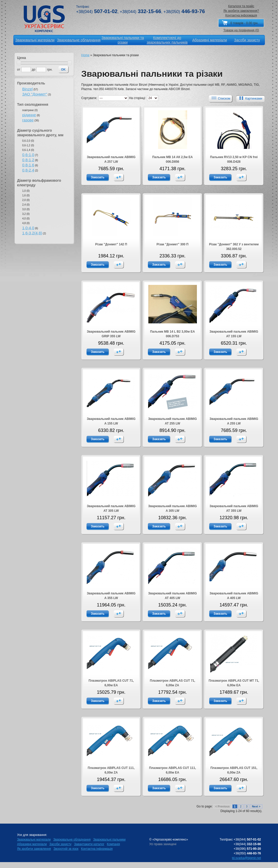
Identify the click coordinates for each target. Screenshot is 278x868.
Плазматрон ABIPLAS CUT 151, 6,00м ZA (234, 770)
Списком (220, 98)
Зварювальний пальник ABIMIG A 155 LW (111, 421)
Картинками (250, 98)
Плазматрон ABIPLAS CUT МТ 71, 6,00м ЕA (234, 683)
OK (63, 70)
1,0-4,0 (28, 228)
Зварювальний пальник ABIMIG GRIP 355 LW (111, 334)
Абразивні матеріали (32, 844)
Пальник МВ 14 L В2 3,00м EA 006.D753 (172, 334)
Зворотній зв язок (66, 849)
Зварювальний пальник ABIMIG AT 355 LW (234, 508)
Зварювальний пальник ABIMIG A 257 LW (111, 159)
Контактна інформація (241, 15)
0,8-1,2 (28, 160)
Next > (256, 806)
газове (28, 120)
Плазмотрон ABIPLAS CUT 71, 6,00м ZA (172, 683)
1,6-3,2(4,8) (32, 233)
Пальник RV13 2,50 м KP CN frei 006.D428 (234, 159)
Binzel (28, 89)
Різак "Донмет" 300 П (172, 244)
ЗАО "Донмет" (35, 94)
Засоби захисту (60, 844)
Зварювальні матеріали (34, 840)
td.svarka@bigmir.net (247, 858)
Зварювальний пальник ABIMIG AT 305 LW (111, 508)
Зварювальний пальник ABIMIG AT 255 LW (172, 421)
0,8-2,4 (28, 170)
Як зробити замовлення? (241, 11)
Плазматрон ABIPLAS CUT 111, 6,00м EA (173, 770)
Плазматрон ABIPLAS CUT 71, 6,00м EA (111, 683)
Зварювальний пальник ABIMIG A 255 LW (234, 421)
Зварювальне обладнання (72, 840)
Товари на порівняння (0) (241, 30)
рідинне (29, 115)
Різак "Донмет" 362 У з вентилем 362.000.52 (234, 247)
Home (85, 55)
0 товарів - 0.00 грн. (244, 23)
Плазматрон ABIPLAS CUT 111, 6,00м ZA (111, 770)
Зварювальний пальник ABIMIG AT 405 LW (172, 596)
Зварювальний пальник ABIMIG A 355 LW (111, 596)
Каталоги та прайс (241, 6)
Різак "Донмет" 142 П (111, 244)
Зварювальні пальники (109, 840)
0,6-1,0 (28, 155)
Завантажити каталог (89, 844)
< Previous (223, 806)
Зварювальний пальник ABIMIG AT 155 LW (234, 334)
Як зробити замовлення (34, 849)
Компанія (113, 844)
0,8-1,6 (28, 165)
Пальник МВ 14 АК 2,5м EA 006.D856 (172, 159)
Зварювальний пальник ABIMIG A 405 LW (234, 596)
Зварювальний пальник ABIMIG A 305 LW (172, 508)
